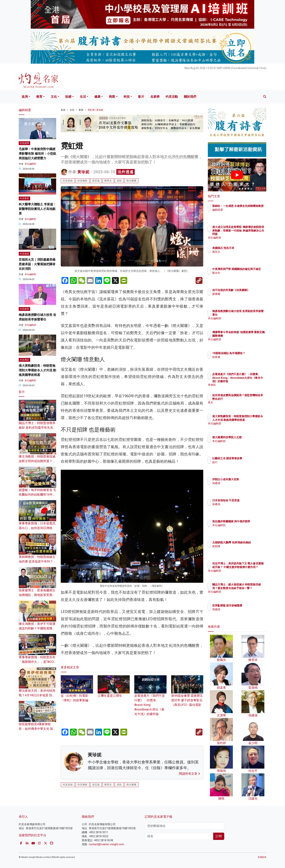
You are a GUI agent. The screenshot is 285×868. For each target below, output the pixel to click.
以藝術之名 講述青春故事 (250, 458)
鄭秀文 (108, 181)
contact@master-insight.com (106, 844)
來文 (237, 406)
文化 (54, 97)
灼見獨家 (83, 181)
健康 (97, 97)
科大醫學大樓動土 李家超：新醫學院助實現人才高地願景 (37, 209)
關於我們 (190, 97)
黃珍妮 (83, 172)
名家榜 (155, 97)
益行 (237, 462)
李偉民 (239, 385)
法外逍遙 (125, 172)
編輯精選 (240, 213)
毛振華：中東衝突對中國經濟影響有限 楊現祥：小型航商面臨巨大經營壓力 (37, 154)
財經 (68, 97)
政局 (25, 97)
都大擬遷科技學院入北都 (249, 437)
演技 (119, 181)
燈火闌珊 (131, 181)
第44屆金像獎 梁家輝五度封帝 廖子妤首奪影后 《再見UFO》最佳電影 (187, 694)
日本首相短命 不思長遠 (248, 500)
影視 (81, 110)
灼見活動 (172, 97)
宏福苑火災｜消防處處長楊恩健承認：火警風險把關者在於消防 (37, 264)
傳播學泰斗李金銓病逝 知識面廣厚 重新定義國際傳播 (249, 336)
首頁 (63, 110)
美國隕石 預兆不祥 (246, 248)
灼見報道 (24, 254)
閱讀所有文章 (189, 774)
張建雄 (239, 483)
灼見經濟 (24, 143)
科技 (127, 97)
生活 (83, 97)
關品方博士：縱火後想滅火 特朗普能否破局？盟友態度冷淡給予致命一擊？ (250, 588)
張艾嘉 (96, 181)
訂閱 (219, 836)
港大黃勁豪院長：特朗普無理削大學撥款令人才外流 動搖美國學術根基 (37, 370)
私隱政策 (262, 857)
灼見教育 (24, 198)
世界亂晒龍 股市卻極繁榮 (250, 605)
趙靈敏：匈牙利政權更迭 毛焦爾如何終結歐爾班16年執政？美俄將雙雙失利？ (37, 495)
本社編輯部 (30, 164)
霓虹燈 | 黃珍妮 (95, 110)
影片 (141, 97)
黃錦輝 (239, 550)
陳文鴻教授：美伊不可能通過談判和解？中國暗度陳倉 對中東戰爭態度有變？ (37, 628)
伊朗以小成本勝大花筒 (248, 479)
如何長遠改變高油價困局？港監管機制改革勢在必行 (249, 399)
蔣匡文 (239, 252)
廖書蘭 (239, 297)
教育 (39, 97)
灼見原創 (68, 181)
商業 (112, 97)
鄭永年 (239, 276)
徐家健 (239, 360)
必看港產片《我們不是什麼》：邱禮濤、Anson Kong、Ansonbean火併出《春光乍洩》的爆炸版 (150, 699)
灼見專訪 (24, 360)
